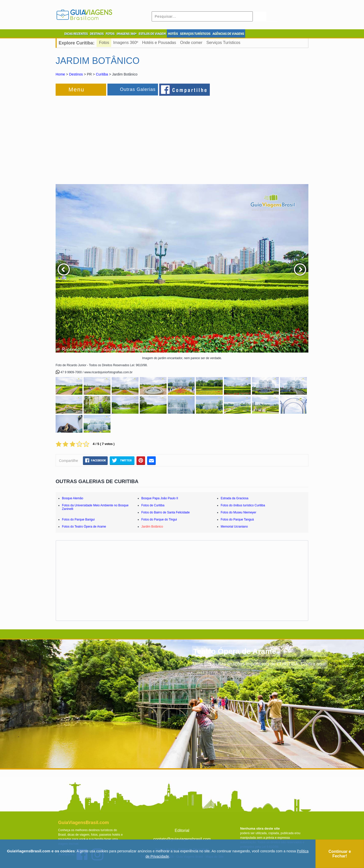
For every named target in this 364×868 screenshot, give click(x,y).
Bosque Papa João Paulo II (160, 498)
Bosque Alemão (73, 498)
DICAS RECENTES (76, 34)
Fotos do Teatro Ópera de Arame (84, 527)
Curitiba (102, 74)
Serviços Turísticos (223, 43)
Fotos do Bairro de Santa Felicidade (165, 512)
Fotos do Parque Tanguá (237, 519)
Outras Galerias (138, 89)
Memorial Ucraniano (234, 527)
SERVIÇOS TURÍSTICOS (195, 34)
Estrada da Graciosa (234, 498)
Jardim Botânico (152, 527)
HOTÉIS (173, 34)
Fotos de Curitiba (153, 505)
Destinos (76, 74)
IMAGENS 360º (127, 34)
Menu (76, 90)
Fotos (104, 43)
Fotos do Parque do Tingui (159, 519)
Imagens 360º (126, 43)
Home (60, 74)
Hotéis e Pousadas (159, 43)
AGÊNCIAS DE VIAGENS (228, 34)
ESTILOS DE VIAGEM (152, 34)
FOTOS (110, 34)
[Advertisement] (111, 137)
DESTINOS (97, 34)
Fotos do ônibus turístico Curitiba (243, 505)
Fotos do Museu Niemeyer (238, 512)
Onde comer (191, 43)
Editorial (182, 830)
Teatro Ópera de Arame (235, 651)
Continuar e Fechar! (340, 854)
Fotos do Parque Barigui (78, 519)
